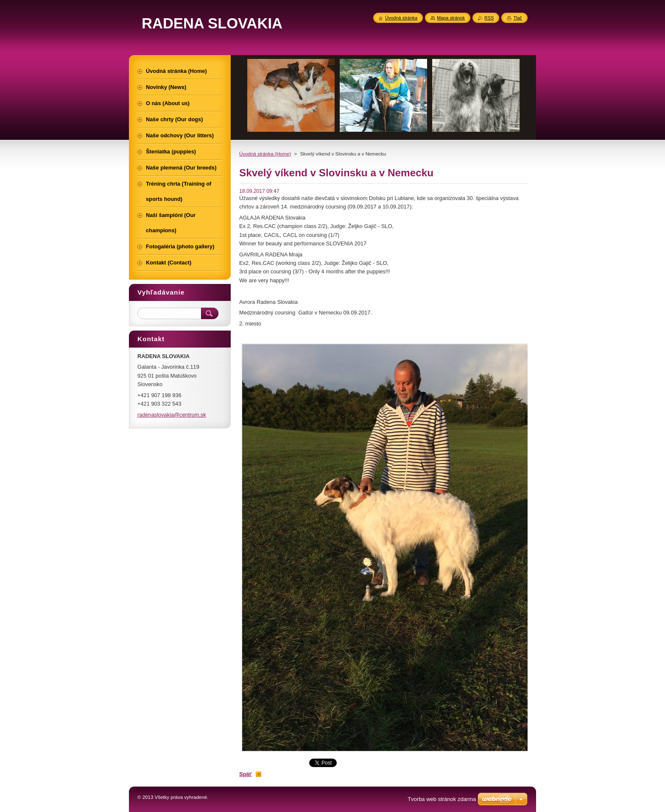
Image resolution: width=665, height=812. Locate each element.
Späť (246, 774)
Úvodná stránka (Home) (265, 154)
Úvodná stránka (401, 18)
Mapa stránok (451, 18)
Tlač (518, 18)
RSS (489, 18)
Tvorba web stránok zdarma (442, 799)
